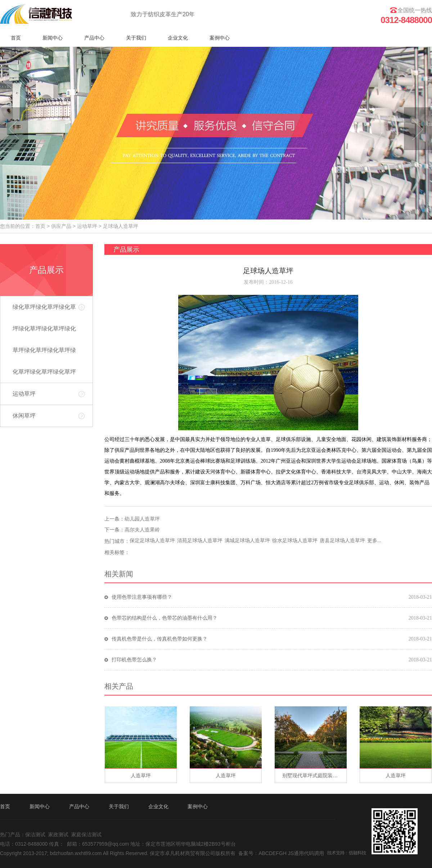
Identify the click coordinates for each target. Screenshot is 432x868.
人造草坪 (141, 776)
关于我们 (136, 38)
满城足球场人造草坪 (247, 541)
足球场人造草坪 (121, 226)
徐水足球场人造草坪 (295, 541)
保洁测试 (35, 835)
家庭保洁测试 (86, 835)
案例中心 (220, 38)
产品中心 (94, 38)
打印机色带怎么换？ (134, 660)
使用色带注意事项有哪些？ (142, 597)
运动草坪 (87, 226)
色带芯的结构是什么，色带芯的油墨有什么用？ (165, 618)
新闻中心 (53, 38)
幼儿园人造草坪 (142, 519)
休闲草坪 (24, 416)
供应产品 (61, 226)
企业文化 (178, 38)
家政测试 (58, 835)
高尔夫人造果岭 (142, 530)
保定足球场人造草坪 (152, 541)
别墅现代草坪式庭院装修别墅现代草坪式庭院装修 (314, 776)
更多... (374, 541)
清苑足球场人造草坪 (200, 541)
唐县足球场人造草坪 (342, 541)
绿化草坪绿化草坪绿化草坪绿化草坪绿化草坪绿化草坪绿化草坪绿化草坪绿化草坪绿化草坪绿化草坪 (44, 339)
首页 (16, 38)
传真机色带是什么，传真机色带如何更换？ (159, 639)
